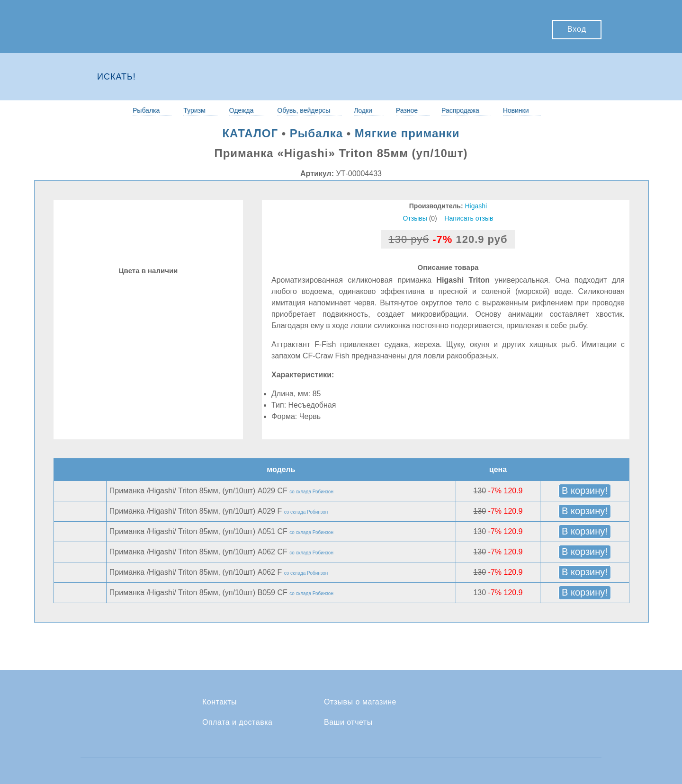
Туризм (194, 110)
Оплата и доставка (237, 722)
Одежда (242, 110)
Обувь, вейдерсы (304, 110)
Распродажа (460, 110)
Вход (577, 29)
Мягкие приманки (407, 133)
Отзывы (415, 218)
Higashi (476, 206)
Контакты (220, 702)
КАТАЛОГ (250, 133)
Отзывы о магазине (360, 702)
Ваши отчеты (348, 722)
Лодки (363, 110)
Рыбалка (146, 110)
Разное (407, 110)
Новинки (516, 110)
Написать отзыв (469, 218)
